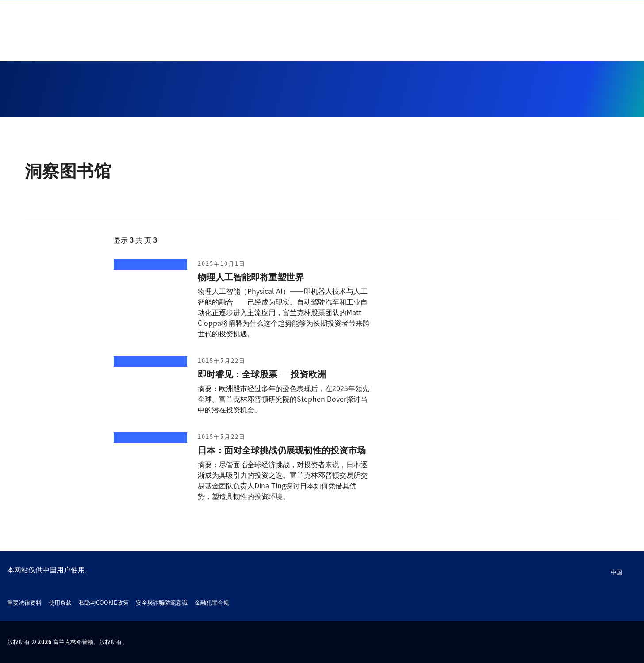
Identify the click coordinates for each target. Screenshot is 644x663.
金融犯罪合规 (212, 602)
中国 (617, 572)
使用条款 (60, 602)
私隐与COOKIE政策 (104, 602)
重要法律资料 (24, 602)
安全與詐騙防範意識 (162, 602)
